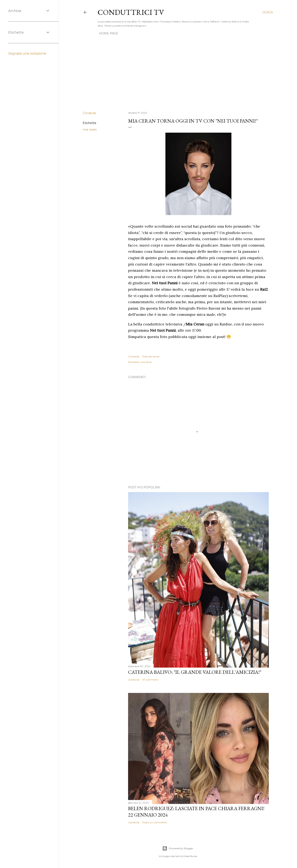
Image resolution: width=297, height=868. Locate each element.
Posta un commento (155, 822)
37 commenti (150, 680)
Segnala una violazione (27, 53)
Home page (109, 33)
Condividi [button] (89, 113)
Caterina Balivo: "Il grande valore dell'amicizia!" (195, 672)
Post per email (151, 356)
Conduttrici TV (131, 12)
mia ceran (90, 130)
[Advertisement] (178, 72)
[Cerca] (268, 12)
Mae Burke (191, 856)
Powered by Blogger (178, 848)
